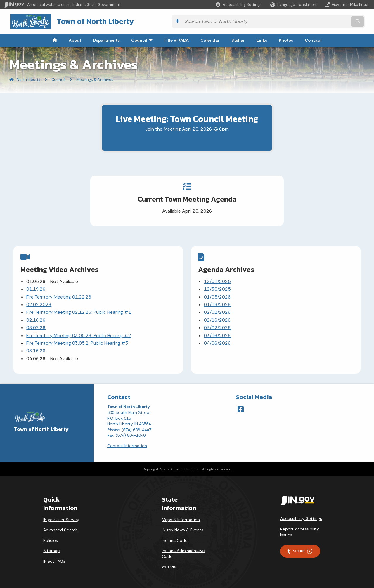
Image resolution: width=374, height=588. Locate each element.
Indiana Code (175, 537)
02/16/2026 (218, 318)
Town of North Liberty (88, 21)
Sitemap (52, 548)
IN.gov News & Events (183, 527)
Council (58, 78)
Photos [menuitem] (286, 39)
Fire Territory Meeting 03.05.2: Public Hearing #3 (78, 341)
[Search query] (325, 21)
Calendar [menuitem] (210, 39)
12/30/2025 (218, 287)
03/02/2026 (218, 326)
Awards (169, 564)
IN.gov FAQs (54, 558)
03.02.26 (36, 326)
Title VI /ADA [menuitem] (176, 39)
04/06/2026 (218, 341)
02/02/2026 (218, 311)
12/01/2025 (218, 280)
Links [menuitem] (262, 39)
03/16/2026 (218, 334)
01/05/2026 (218, 295)
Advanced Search (60, 527)
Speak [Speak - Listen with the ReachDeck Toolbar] (299, 548)
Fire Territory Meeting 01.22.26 (59, 295)
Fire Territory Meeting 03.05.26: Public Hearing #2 (79, 334)
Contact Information (127, 443)
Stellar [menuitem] (238, 39)
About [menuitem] (75, 39)
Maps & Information (181, 516)
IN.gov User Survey (61, 516)
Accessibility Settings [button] (301, 516)
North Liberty (28, 78)
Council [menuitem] (143, 39)
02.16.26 (36, 318)
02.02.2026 (39, 303)
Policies (51, 537)
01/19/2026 (218, 303)
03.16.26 (36, 349)
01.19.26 (36, 287)
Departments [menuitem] (106, 39)
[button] (239, 5)
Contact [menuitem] (313, 39)
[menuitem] (55, 39)
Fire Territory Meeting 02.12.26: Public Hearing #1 (79, 311)
